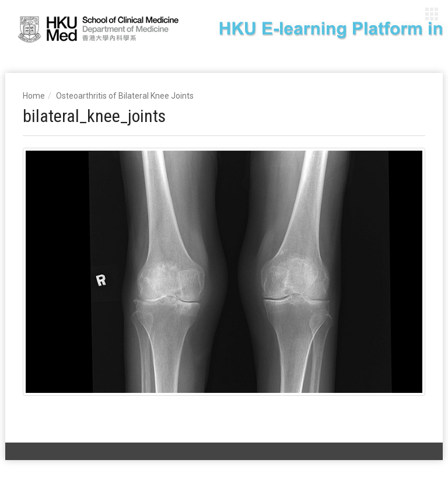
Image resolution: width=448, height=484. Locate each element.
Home (34, 96)
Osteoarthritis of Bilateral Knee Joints (125, 96)
